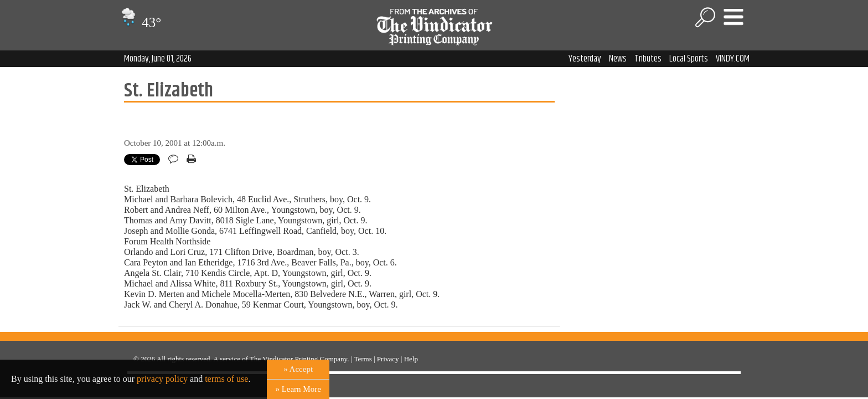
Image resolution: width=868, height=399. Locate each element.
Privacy (388, 359)
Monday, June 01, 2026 (158, 59)
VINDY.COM (733, 59)
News (618, 59)
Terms (363, 359)
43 (140, 22)
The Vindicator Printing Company (298, 359)
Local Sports (689, 59)
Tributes (648, 59)
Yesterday (585, 59)
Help (411, 359)
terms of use (226, 379)
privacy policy (162, 379)
